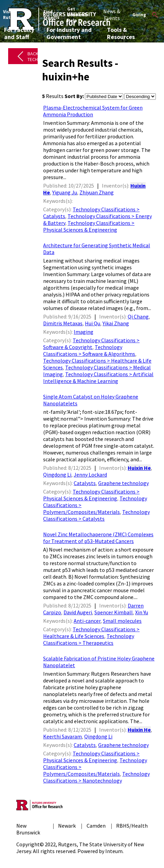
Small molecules (122, 621)
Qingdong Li (57, 475)
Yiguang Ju (65, 192)
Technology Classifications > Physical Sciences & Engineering (89, 226)
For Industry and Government (69, 33)
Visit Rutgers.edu (16, 15)
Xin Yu (142, 612)
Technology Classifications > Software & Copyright (91, 344)
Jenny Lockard (90, 475)
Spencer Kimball (114, 612)
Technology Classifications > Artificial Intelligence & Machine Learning (98, 378)
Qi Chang (138, 316)
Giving (139, 15)
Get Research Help (77, 15)
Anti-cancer (87, 621)
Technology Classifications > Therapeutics (89, 639)
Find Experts (51, 15)
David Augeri (78, 612)
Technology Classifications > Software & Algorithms (89, 350)
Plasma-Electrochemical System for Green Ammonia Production (93, 111)
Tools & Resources (121, 33)
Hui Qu (93, 323)
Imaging (84, 332)
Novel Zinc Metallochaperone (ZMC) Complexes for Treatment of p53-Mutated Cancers (98, 538)
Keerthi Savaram (62, 736)
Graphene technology (123, 483)
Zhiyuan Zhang (97, 192)
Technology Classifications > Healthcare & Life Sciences (91, 633)
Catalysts (85, 483)
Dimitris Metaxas (63, 323)
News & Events (112, 15)
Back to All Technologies (43, 56)
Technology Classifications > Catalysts (96, 515)
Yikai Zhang (116, 323)
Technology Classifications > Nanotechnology (96, 777)
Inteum (114, 851)
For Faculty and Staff (19, 33)
